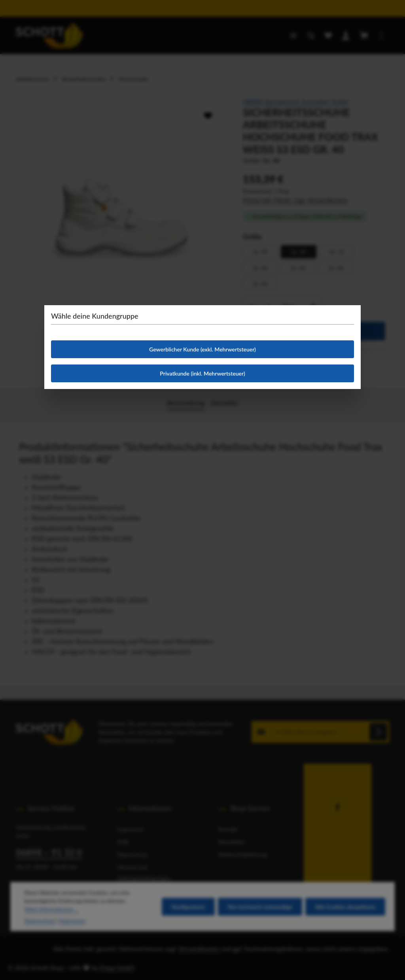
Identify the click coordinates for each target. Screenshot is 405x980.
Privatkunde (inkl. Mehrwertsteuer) (202, 373)
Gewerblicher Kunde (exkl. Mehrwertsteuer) (202, 349)
